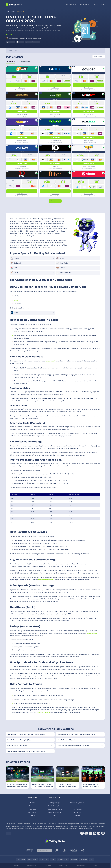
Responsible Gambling (54, 809)
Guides (94, 5)
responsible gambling (43, 712)
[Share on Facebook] (20, 42)
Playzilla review (88, 140)
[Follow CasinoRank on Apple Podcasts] (103, 833)
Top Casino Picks (10, 62)
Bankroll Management (54, 812)
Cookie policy (16, 866)
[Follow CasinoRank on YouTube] (95, 833)
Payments (33, 806)
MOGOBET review (89, 114)
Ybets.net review (89, 194)
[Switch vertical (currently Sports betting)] (99, 57)
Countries (33, 809)
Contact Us (77, 812)
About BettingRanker (77, 803)
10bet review (55, 167)
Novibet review (89, 88)
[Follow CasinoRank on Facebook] (82, 833)
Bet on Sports (83, 5)
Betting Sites (70, 5)
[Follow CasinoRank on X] (90, 833)
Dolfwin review (22, 167)
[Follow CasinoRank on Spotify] (99, 833)
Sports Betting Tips (54, 806)
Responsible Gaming (63, 866)
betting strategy (92, 633)
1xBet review (55, 88)
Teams (33, 815)
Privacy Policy (48, 866)
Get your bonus (22, 85)
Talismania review (22, 114)
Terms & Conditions (81, 866)
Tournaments (33, 812)
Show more (55, 201)
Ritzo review (55, 194)
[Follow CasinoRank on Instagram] (86, 833)
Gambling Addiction (32, 866)
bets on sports (51, 361)
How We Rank (77, 809)
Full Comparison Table (24, 62)
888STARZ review (22, 194)
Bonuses (33, 803)
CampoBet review (55, 114)
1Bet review (22, 88)
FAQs (54, 815)
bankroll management (46, 580)
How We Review (77, 806)
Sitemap (77, 815)
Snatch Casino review (89, 167)
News (103, 5)
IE (8, 833)
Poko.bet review (22, 140)
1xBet (16, 300)
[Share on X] (10, 42)
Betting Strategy (54, 803)
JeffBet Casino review (55, 140)
